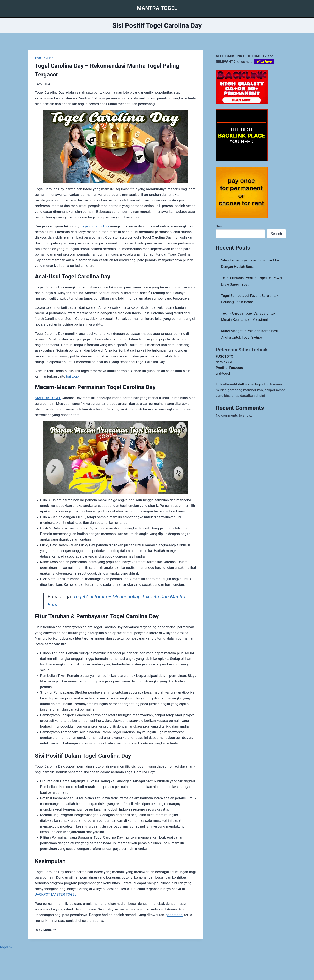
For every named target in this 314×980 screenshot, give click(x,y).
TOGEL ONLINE (44, 58)
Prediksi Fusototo (229, 368)
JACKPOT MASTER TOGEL (56, 894)
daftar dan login (250, 384)
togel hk (6, 947)
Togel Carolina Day (94, 226)
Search (221, 226)
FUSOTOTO (225, 356)
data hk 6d (224, 362)
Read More (45, 930)
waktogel (223, 373)
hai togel (73, 376)
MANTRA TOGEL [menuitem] (48, 398)
